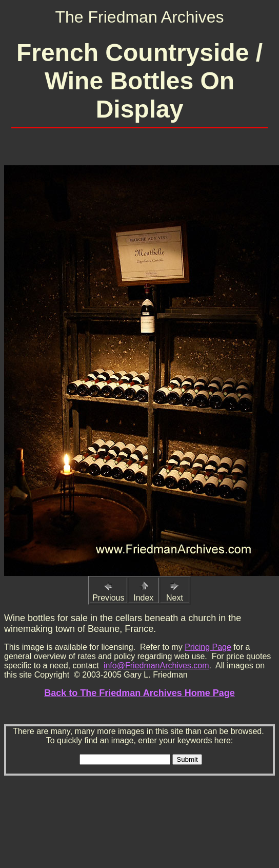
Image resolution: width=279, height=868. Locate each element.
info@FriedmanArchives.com (156, 666)
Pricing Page (208, 647)
